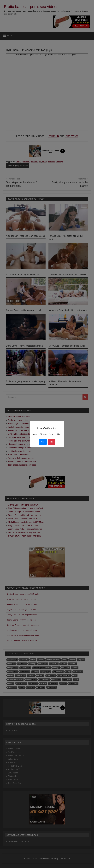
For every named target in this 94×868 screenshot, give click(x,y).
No (52, 442)
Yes (43, 442)
